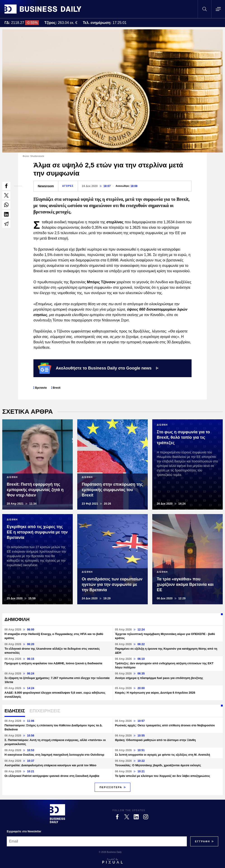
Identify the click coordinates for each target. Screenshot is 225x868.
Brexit (57, 388)
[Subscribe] (203, 841)
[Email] (97, 841)
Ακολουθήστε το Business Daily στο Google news (98, 368)
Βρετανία (41, 388)
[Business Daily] (57, 814)
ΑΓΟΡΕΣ (68, 186)
